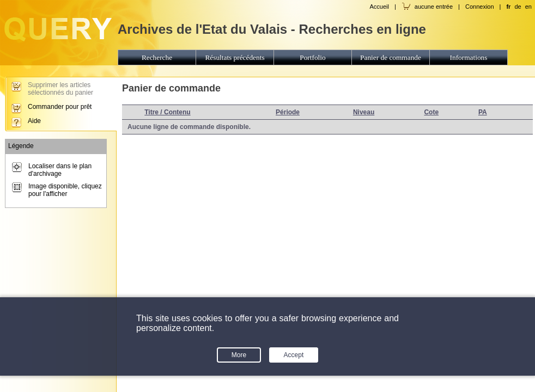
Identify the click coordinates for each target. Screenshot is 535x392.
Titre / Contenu (167, 112)
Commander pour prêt (60, 107)
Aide (34, 121)
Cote (431, 112)
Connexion (480, 7)
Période (288, 112)
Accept (294, 355)
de (518, 7)
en (528, 7)
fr (508, 7)
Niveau (364, 112)
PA (483, 112)
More (239, 355)
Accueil (379, 7)
